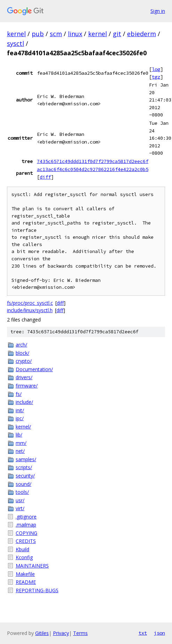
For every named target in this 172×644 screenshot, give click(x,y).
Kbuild (22, 549)
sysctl (15, 43)
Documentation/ (34, 369)
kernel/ (23, 427)
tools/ (22, 492)
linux (75, 34)
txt (143, 633)
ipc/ (20, 418)
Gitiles (42, 633)
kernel (16, 34)
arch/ (21, 345)
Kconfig (24, 557)
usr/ (20, 500)
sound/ (24, 484)
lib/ (19, 435)
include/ (24, 402)
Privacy (61, 633)
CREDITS (26, 541)
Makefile (25, 574)
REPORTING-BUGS (37, 590)
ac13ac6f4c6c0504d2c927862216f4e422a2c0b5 (93, 169)
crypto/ (24, 361)
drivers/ (24, 377)
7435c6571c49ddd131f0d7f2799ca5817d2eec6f (93, 161)
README (26, 582)
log (156, 69)
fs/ (19, 394)
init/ (20, 410)
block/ (22, 353)
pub (38, 34)
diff (45, 177)
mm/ (21, 443)
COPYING (26, 533)
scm (56, 34)
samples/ (26, 459)
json (159, 633)
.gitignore (26, 517)
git (117, 34)
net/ (20, 451)
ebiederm (142, 34)
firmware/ (27, 386)
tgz (156, 77)
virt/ (20, 508)
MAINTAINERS (32, 566)
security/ (25, 476)
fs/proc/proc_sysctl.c (30, 303)
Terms (80, 633)
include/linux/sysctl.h (30, 310)
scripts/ (24, 467)
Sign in (158, 11)
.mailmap (26, 525)
